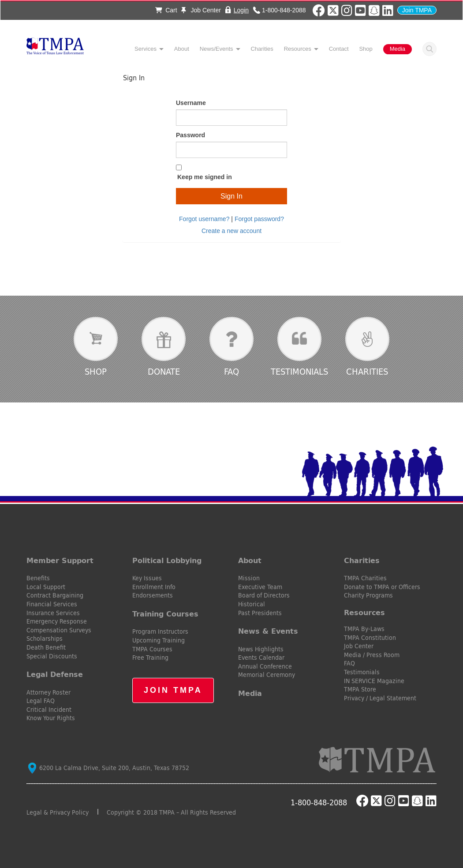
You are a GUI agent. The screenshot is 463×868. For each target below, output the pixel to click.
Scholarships (45, 639)
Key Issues (147, 578)
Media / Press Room (372, 655)
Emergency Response (57, 621)
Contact (339, 49)
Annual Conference (265, 666)
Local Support (46, 587)
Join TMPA (417, 10)
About (182, 49)
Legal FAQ (41, 701)
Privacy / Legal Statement (380, 698)
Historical (252, 604)
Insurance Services (53, 613)
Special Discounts (52, 656)
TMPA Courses (152, 649)
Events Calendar (261, 658)
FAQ (231, 371)
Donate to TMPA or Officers (382, 587)
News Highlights (261, 649)
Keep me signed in (205, 177)
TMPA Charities (365, 578)
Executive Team (260, 587)
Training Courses (165, 614)
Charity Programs (368, 595)
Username (191, 103)
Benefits (38, 578)
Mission (249, 578)
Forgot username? (204, 219)
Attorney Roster (49, 692)
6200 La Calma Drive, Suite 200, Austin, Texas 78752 (109, 768)
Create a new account (231, 231)
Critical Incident (49, 710)
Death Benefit (46, 647)
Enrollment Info (154, 587)
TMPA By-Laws (364, 629)
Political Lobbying (167, 560)
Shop (366, 49)
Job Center (201, 10)
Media (398, 49)
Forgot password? (259, 219)
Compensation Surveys (59, 630)
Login (241, 10)
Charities (262, 49)
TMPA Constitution (370, 638)
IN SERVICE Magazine (374, 681)
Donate (164, 371)
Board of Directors (264, 595)
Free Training (150, 658)
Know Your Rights (51, 718)
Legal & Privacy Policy (58, 812)
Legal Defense (55, 674)
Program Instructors (160, 631)
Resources (298, 49)
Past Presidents (260, 613)
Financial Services (52, 604)
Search (429, 49)
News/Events (217, 49)
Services (146, 49)
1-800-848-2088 (284, 10)
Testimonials (299, 371)
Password (190, 135)
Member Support (60, 560)
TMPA (55, 49)
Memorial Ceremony (267, 675)
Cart (166, 10)
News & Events (268, 631)
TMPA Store (360, 689)
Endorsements (153, 595)
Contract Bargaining (55, 595)
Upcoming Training (159, 640)
